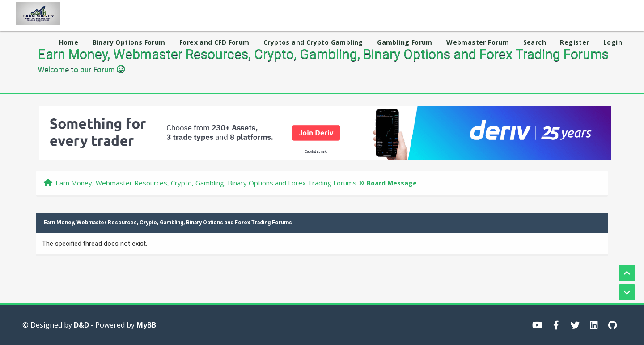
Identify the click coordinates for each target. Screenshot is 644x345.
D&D (81, 325)
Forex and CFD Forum (214, 42)
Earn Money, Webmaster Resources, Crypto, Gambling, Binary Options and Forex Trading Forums (206, 183)
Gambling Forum (405, 42)
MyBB (146, 325)
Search (535, 42)
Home (69, 42)
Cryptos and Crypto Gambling (313, 42)
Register (574, 42)
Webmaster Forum (478, 42)
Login (613, 42)
